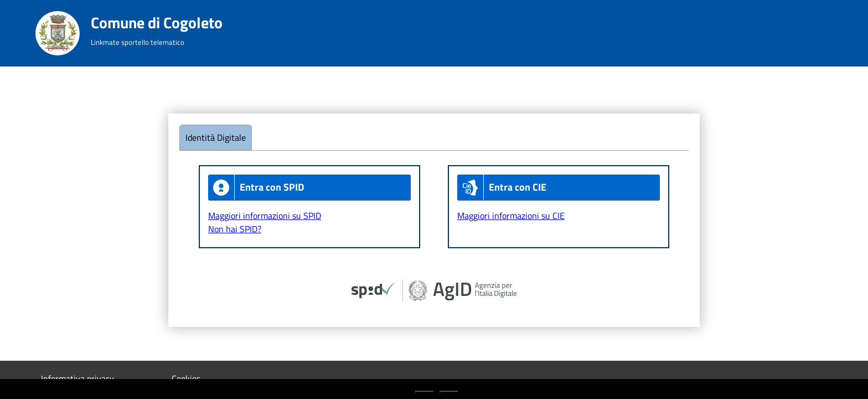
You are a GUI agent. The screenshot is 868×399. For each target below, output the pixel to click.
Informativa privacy (77, 378)
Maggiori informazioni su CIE (511, 216)
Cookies (186, 378)
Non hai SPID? (235, 229)
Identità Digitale (216, 137)
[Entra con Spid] (309, 188)
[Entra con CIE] (559, 188)
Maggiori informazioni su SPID (265, 216)
